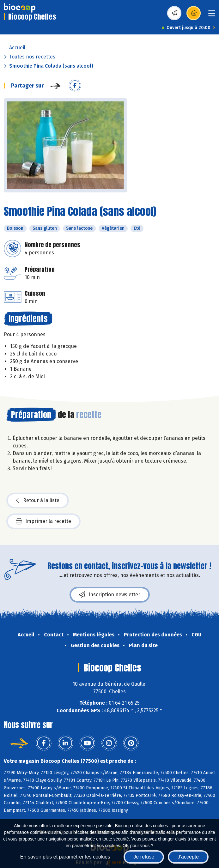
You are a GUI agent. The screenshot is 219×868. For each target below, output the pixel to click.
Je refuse (144, 857)
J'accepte (188, 857)
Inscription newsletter (110, 595)
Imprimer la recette (43, 521)
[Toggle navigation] (212, 15)
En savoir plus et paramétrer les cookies (65, 857)
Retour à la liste (38, 501)
